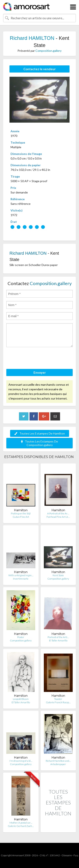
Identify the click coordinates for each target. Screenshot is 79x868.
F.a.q (76, 855)
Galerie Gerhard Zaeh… (21, 826)
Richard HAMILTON (32, 38)
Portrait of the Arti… (58, 637)
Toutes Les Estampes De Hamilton (40, 433)
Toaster (58, 699)
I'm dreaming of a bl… (21, 761)
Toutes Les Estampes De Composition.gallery (39, 443)
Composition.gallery (48, 51)
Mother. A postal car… (21, 823)
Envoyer (40, 372)
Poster (21, 637)
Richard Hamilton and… (58, 761)
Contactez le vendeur (39, 69)
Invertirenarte (21, 579)
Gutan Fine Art (21, 517)
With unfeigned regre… (21, 575)
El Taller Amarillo (58, 640)
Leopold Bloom (21, 699)
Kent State (58, 575)
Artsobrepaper (58, 764)
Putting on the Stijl (21, 513)
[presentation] (38, 359)
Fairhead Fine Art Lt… (58, 517)
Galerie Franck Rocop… (58, 702)
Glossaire (67, 855)
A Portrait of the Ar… (58, 513)
